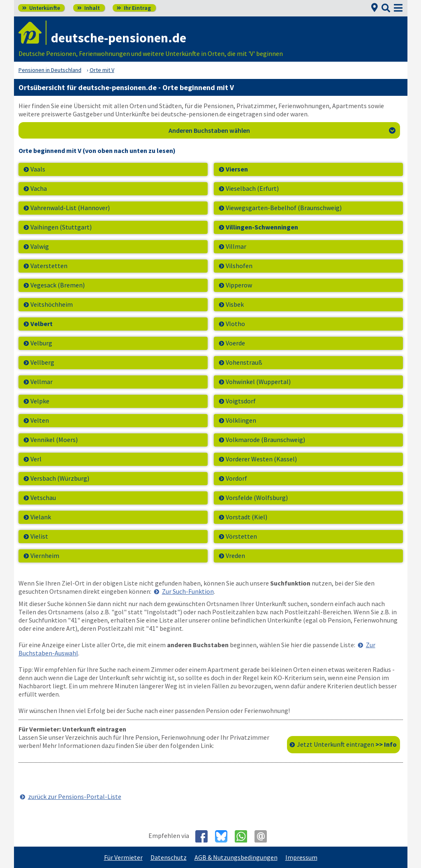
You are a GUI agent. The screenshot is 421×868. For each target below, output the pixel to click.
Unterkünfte (41, 8)
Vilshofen (239, 266)
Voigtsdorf (241, 401)
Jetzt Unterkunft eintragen (347, 744)
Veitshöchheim (52, 304)
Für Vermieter (123, 857)
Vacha (39, 188)
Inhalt (89, 8)
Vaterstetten (49, 266)
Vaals (38, 169)
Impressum (301, 857)
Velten (40, 420)
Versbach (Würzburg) (60, 478)
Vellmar (42, 382)
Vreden (235, 556)
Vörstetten (241, 536)
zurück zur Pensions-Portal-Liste (75, 796)
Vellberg (42, 362)
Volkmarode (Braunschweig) (265, 440)
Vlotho (235, 324)
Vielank (41, 517)
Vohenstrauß (244, 362)
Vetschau (43, 498)
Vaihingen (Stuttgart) (61, 227)
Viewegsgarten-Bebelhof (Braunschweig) (284, 208)
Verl (36, 459)
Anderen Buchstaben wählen (282, 130)
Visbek (235, 304)
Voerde (235, 343)
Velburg (41, 343)
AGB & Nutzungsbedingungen (236, 857)
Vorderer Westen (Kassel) (261, 459)
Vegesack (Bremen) (58, 285)
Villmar (236, 246)
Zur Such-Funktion (188, 591)
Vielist (39, 536)
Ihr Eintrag (134, 8)
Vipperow (239, 285)
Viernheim (45, 556)
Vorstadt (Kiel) (246, 517)
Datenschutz (169, 857)
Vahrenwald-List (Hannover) (70, 208)
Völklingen (241, 420)
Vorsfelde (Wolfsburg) (257, 498)
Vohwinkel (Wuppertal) (258, 382)
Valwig (40, 246)
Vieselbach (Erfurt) (252, 188)
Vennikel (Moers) (54, 440)
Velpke (40, 401)
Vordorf (236, 478)
